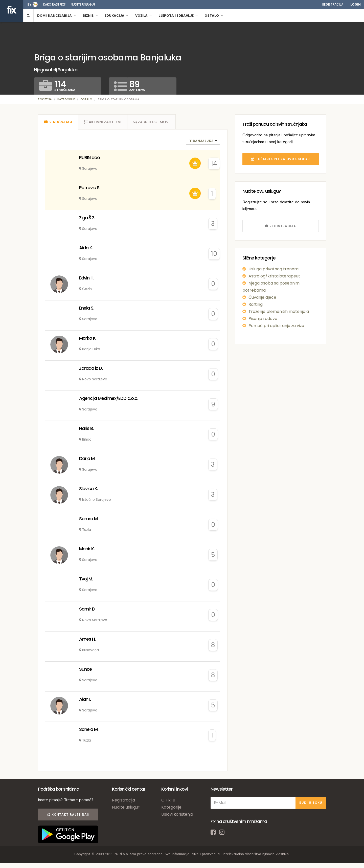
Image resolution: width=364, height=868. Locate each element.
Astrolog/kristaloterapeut (274, 276)
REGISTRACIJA (281, 226)
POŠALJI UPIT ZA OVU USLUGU (281, 159)
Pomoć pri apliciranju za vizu (276, 326)
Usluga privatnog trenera (274, 269)
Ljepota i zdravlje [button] (178, 16)
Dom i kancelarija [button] (56, 16)
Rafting (256, 304)
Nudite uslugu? (83, 4)
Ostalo (86, 99)
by (29, 4)
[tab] (58, 122)
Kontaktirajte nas (68, 815)
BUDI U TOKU (311, 803)
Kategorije (66, 99)
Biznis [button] (90, 16)
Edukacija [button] (116, 16)
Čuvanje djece (262, 297)
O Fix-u (168, 801)
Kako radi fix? (54, 4)
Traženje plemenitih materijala (279, 311)
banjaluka (202, 141)
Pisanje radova (263, 319)
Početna (45, 99)
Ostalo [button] (214, 16)
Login (356, 4)
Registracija (333, 4)
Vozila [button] (143, 16)
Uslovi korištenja (177, 815)
